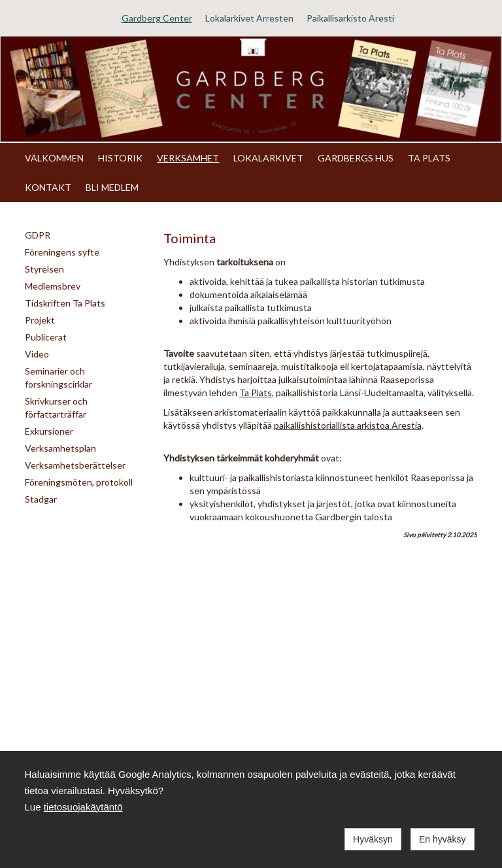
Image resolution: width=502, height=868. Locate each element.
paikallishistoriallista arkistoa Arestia (348, 425)
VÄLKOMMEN (54, 158)
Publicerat (46, 337)
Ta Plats (256, 392)
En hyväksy (443, 839)
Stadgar (41, 499)
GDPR (38, 235)
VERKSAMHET (188, 158)
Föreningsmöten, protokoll (79, 482)
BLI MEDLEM (112, 187)
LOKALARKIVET (268, 158)
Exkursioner (49, 431)
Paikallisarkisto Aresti (350, 18)
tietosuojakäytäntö (83, 807)
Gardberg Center (157, 18)
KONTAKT (48, 187)
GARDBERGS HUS (356, 158)
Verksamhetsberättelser (75, 465)
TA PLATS (429, 158)
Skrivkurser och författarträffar (56, 408)
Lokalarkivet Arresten (249, 18)
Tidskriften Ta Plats (65, 303)
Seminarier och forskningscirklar (59, 377)
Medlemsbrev (53, 286)
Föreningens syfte (62, 252)
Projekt (40, 320)
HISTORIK (120, 158)
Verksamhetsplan (60, 448)
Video (37, 354)
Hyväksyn (373, 839)
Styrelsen (44, 269)
